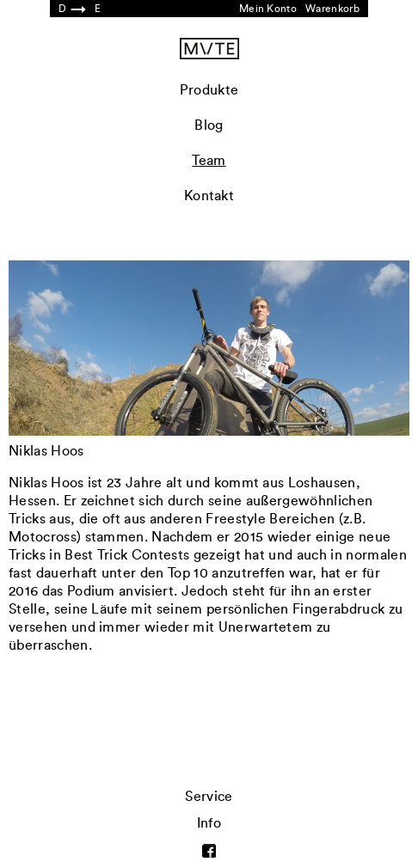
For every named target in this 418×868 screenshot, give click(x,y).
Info (209, 823)
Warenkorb (332, 9)
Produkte (209, 90)
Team (209, 161)
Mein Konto (268, 9)
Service (209, 797)
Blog (209, 125)
